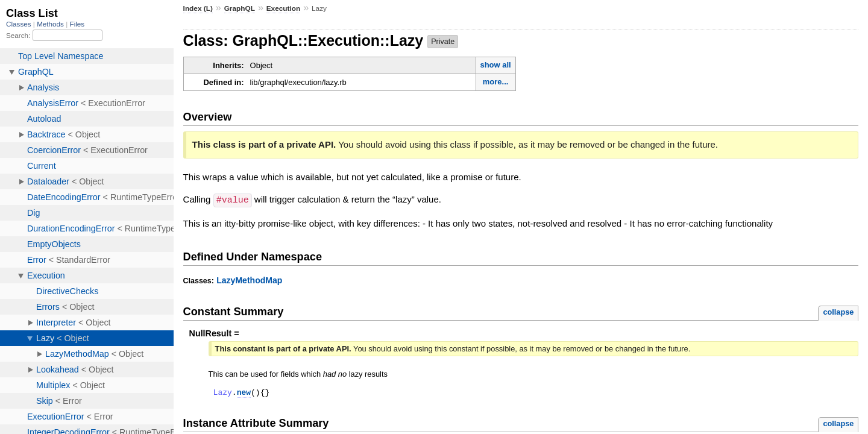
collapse (838, 311)
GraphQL (240, 8)
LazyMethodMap (249, 280)
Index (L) (198, 8)
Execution (284, 8)
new (244, 393)
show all (495, 65)
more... (496, 82)
